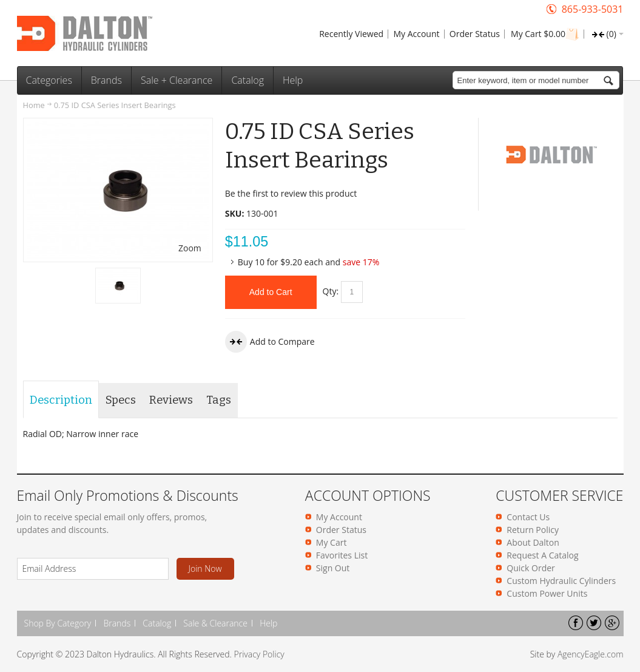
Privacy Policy (259, 654)
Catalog (157, 623)
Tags (219, 400)
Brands (117, 623)
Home (34, 105)
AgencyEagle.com (591, 654)
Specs (121, 400)
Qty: (331, 291)
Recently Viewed (351, 34)
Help (268, 623)
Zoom (190, 248)
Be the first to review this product (291, 193)
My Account (416, 34)
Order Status (475, 34)
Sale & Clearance (215, 623)
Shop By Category (58, 623)
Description (61, 400)
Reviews (171, 400)
